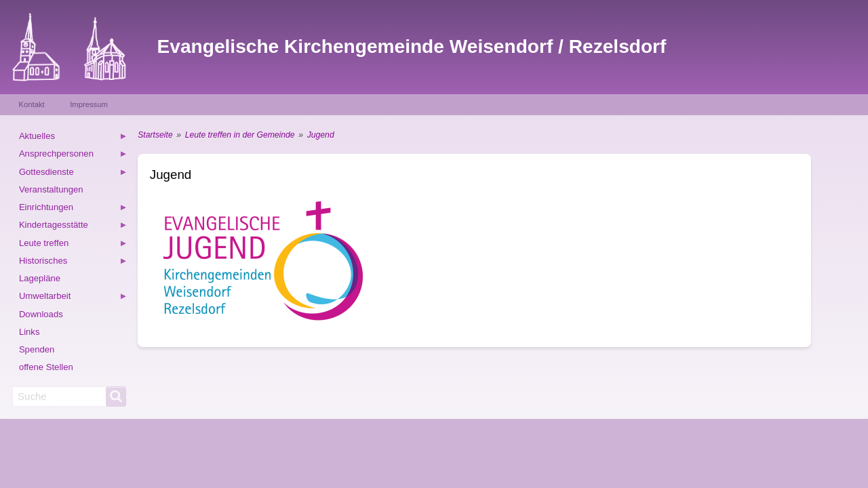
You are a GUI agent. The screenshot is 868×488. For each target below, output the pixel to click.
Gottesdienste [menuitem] (73, 174)
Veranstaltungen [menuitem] (51, 189)
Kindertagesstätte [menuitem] (73, 227)
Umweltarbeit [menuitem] (73, 298)
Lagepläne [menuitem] (40, 278)
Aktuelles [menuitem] (73, 138)
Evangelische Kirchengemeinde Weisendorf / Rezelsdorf (412, 46)
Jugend (321, 135)
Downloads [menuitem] (41, 314)
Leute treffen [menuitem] (73, 245)
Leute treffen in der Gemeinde (240, 135)
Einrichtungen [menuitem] (73, 209)
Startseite (155, 135)
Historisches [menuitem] (73, 263)
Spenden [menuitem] (37, 349)
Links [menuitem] (29, 332)
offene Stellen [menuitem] (46, 367)
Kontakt (32, 104)
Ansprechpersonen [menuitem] (73, 156)
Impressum (89, 104)
